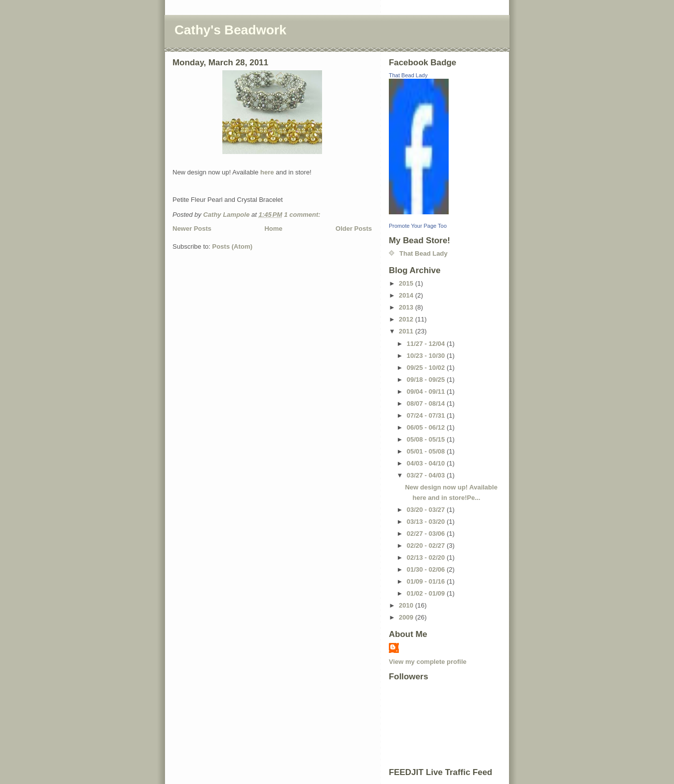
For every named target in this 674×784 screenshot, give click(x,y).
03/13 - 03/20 (427, 522)
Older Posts (354, 229)
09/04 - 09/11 (427, 392)
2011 (407, 331)
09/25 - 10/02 (427, 368)
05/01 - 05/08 (427, 451)
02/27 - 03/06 (427, 534)
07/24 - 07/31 (427, 415)
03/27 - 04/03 (427, 475)
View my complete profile (428, 662)
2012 (407, 319)
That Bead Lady (408, 75)
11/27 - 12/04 (427, 344)
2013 (407, 307)
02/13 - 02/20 (427, 557)
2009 (407, 617)
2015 (407, 283)
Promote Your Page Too (418, 226)
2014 (407, 295)
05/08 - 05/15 (427, 439)
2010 (407, 605)
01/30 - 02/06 (427, 569)
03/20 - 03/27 (427, 510)
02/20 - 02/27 (427, 546)
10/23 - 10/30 (427, 356)
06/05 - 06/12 (427, 427)
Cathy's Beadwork (230, 30)
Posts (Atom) (233, 246)
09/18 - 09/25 (427, 380)
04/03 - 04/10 (427, 463)
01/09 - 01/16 (427, 581)
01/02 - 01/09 (427, 593)
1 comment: (303, 215)
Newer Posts (192, 229)
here (267, 172)
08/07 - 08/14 (427, 403)
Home (273, 229)
